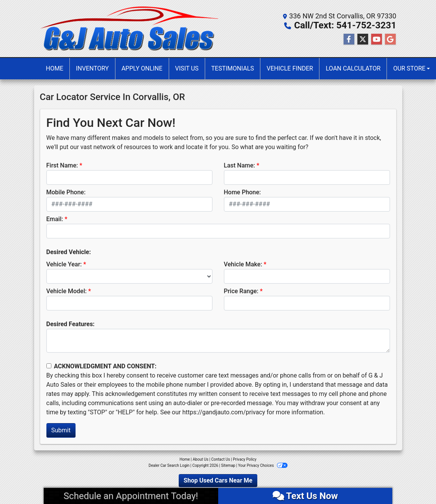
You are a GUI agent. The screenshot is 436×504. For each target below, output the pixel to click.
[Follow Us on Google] (390, 39)
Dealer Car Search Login (169, 465)
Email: (55, 219)
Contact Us (221, 459)
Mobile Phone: (66, 192)
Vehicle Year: (64, 264)
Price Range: (241, 291)
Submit (61, 430)
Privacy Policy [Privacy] (245, 459)
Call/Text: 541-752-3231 (345, 25)
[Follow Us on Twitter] (363, 39)
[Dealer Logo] (129, 29)
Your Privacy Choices (263, 465)
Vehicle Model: (67, 291)
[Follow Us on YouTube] (377, 39)
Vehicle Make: (243, 264)
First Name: (62, 165)
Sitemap (228, 465)
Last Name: (240, 165)
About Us (201, 459)
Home (185, 459)
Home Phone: (243, 192)
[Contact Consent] (49, 366)
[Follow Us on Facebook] (349, 39)
